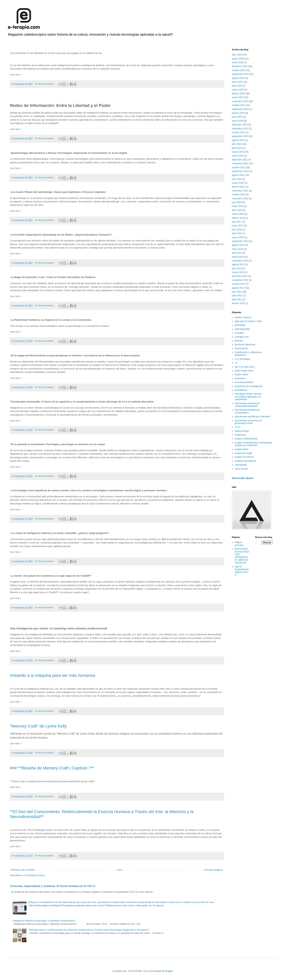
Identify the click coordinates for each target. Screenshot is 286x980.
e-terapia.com (242, 337)
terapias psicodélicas (245, 461)
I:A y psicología (242, 359)
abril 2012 (237, 300)
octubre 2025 (239, 70)
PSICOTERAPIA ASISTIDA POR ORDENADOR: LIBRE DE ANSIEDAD (242, 556)
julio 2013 (237, 268)
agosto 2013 (238, 264)
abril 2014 (237, 253)
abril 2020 (237, 210)
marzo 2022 (238, 183)
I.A (236, 363)
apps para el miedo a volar (248, 321)
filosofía (239, 341)
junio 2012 (237, 296)
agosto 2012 (238, 288)
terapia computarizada (246, 439)
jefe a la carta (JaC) (245, 367)
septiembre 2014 (240, 241)
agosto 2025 (238, 78)
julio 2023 (237, 144)
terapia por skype (243, 453)
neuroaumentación (244, 382)
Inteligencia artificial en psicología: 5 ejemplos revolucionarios (44, 921)
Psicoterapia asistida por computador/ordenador (247, 405)
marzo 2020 (238, 214)
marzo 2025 (238, 90)
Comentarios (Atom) (35, 875)
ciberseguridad (242, 329)
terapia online (242, 449)
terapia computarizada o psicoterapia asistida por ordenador (253, 444)
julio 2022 (237, 179)
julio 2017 (237, 222)
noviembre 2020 (240, 199)
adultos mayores (243, 317)
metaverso (240, 378)
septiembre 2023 (240, 136)
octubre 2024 (239, 105)
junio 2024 (237, 117)
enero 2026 (238, 63)
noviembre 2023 (240, 129)
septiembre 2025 (240, 74)
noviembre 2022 (240, 163)
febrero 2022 (238, 187)
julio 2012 (237, 292)
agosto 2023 (238, 140)
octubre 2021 (239, 195)
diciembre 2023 (240, 125)
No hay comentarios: (45, 84)
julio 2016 (237, 230)
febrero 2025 (238, 94)
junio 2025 (237, 82)
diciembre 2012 (240, 276)
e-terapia (239, 333)
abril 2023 (237, 148)
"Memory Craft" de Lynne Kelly (38, 726)
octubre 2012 (239, 284)
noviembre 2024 (240, 101)
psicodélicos (241, 390)
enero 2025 (238, 97)
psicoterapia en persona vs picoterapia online (248, 422)
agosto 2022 (238, 175)
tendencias (240, 435)
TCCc (238, 427)
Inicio (120, 870)
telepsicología (242, 431)
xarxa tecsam (241, 469)
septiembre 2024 (240, 109)
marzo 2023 (238, 152)
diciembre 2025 (240, 66)
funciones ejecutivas (245, 345)
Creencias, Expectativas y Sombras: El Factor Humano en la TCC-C (53, 886)
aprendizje (240, 325)
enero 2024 (238, 121)
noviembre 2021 (240, 191)
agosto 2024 (238, 113)
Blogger (169, 971)
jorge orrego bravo (244, 371)
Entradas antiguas (214, 870)
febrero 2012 (238, 303)
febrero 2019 (238, 218)
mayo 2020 (237, 206)
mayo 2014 (237, 249)
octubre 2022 (239, 167)
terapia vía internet (244, 457)
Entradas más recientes (23, 870)
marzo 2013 (238, 272)
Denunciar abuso (243, 478)
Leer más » (16, 75)
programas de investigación (249, 386)
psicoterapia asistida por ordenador (253, 417)
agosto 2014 (238, 245)
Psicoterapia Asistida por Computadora (247, 411)
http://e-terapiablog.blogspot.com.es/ (242, 571)
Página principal (239, 544)
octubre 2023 (239, 132)
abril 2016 (237, 233)
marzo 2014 (238, 257)
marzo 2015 (238, 237)
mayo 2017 (237, 226)
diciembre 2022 (240, 160)
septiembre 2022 (240, 171)
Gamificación (241, 349)
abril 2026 (237, 55)
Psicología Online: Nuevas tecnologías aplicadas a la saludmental (248, 397)
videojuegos (241, 465)
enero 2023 (238, 156)
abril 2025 (237, 86)
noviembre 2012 (240, 280)
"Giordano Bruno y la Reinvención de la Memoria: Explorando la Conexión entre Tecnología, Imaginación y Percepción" (89, 930)
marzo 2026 (238, 59)
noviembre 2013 (240, 261)
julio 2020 (237, 202)
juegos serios (241, 374)
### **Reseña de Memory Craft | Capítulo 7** (52, 768)
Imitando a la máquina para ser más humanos (53, 675)
